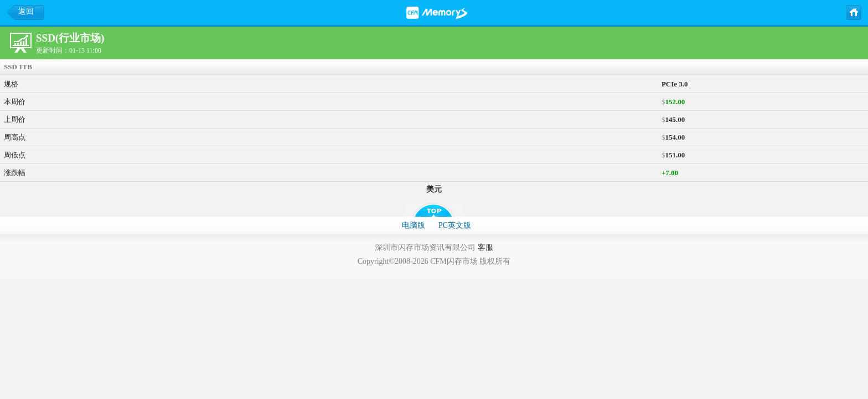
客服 (485, 247)
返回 (26, 11)
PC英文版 (455, 225)
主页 (853, 12)
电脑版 (414, 225)
